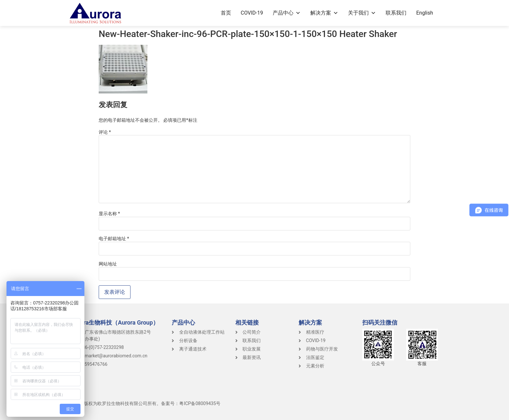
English (425, 13)
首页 (226, 13)
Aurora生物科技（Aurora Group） (115, 322)
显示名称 (109, 214)
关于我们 (362, 13)
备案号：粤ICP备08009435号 (191, 403)
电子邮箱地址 (114, 239)
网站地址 (108, 264)
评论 (105, 132)
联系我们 (396, 13)
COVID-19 (252, 13)
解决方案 (324, 13)
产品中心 (287, 13)
